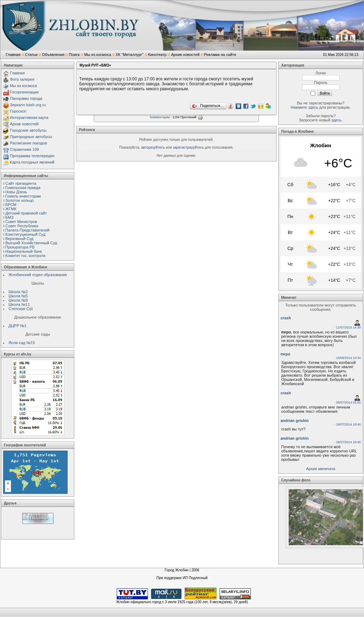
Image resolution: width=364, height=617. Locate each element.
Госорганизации (24, 92)
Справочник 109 (24, 149)
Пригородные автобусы (31, 137)
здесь (337, 120)
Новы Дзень (16, 192)
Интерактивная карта (29, 118)
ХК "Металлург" (130, 55)
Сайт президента (21, 183)
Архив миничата (320, 469)
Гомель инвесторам (23, 196)
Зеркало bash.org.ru (28, 105)
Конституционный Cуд (25, 234)
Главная (13, 55)
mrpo (285, 354)
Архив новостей (185, 55)
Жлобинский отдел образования (38, 275)
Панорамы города (26, 98)
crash (286, 318)
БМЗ (9, 217)
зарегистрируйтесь (189, 147)
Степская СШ (21, 309)
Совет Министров (21, 222)
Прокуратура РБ (20, 247)
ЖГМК (11, 209)
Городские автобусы (28, 130)
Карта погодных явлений (32, 162)
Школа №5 (18, 296)
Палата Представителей (27, 230)
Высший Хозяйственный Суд (31, 243)
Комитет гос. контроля (25, 256)
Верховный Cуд (19, 239)
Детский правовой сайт (26, 213)
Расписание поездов (28, 143)
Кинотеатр (157, 55)
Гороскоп (18, 111)
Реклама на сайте (220, 55)
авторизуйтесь (153, 147)
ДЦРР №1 (18, 326)
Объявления (53, 55)
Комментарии (160, 117)
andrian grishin (294, 421)
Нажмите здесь (305, 107)
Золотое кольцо (19, 200)
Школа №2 (18, 292)
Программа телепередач (32, 156)
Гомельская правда (23, 188)
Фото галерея (22, 79)
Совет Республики (22, 226)
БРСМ (11, 205)
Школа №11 (19, 304)
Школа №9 (18, 300)
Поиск (74, 55)
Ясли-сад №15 (22, 343)
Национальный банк (24, 251)
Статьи (31, 55)
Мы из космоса (98, 55)
